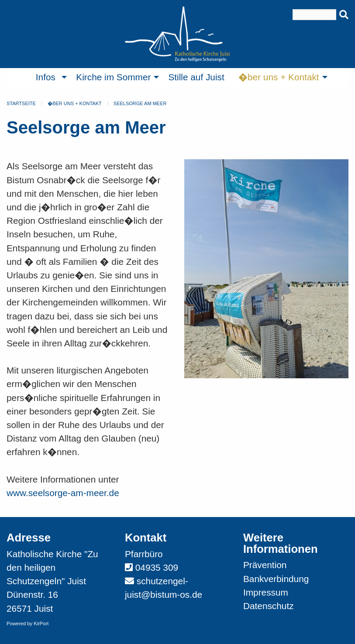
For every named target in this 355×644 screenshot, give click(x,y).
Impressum (266, 592)
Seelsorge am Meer (140, 103)
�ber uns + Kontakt (75, 103)
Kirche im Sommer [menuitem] (113, 77)
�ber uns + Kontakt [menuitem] (279, 77)
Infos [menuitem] (46, 77)
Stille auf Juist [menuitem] (196, 77)
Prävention (265, 565)
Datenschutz (269, 606)
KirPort (41, 623)
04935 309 (157, 567)
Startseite (21, 103)
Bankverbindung (276, 579)
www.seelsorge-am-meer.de (63, 493)
